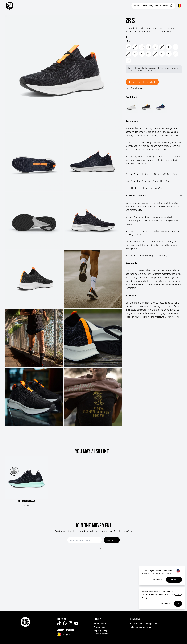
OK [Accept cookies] (178, 604)
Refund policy (100, 624)
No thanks (157, 580)
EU (127, 41)
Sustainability (147, 6)
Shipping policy (100, 630)
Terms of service (101, 634)
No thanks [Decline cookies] (165, 604)
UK (130, 41)
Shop (137, 6)
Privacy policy (100, 627)
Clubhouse (162, 6)
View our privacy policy (93, 548)
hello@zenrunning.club (141, 627)
